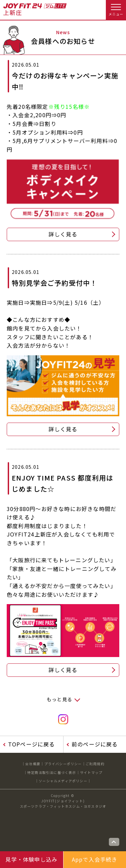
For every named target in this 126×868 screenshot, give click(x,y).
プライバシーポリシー (63, 764)
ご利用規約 (95, 764)
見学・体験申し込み (31, 859)
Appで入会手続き (95, 859)
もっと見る (59, 699)
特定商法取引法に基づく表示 (52, 772)
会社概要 (33, 764)
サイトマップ (91, 772)
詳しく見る (63, 234)
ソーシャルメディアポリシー (63, 781)
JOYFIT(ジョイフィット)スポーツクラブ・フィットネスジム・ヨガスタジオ (63, 804)
